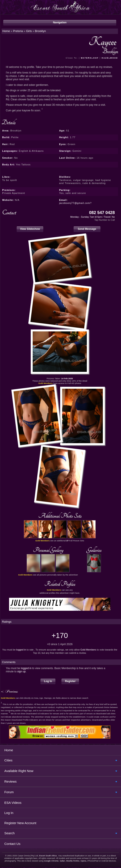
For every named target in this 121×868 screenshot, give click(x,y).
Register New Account (20, 823)
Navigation (60, 22)
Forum (9, 792)
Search (10, 833)
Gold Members (88, 650)
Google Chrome (51, 861)
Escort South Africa (48, 856)
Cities (8, 760)
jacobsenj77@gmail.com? (75, 203)
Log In (48, 681)
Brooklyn (40, 31)
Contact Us (12, 844)
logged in (21, 650)
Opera (83, 861)
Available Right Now (19, 771)
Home (9, 750)
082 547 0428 (102, 213)
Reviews (10, 781)
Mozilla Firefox (73, 861)
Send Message (87, 229)
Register (70, 681)
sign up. (22, 671)
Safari (62, 861)
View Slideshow (30, 229)
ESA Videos (13, 803)
